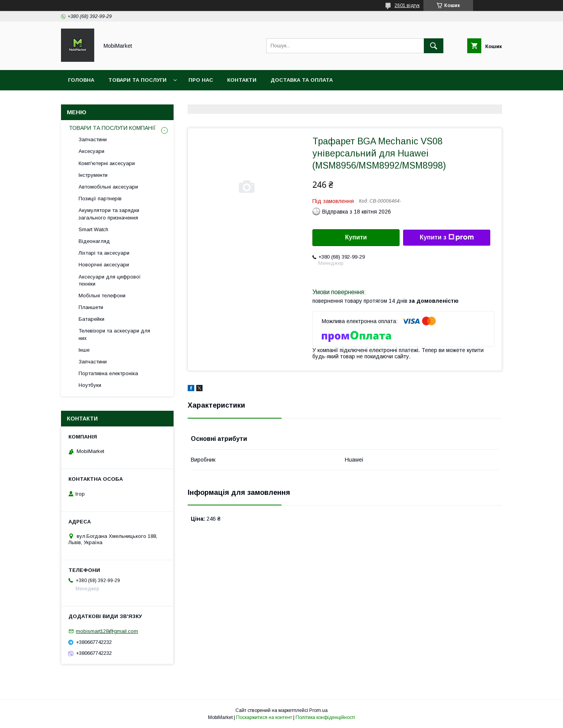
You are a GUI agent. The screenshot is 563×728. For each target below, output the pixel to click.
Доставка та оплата (302, 80)
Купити (356, 237)
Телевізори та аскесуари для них (114, 334)
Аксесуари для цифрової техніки (110, 280)
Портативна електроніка (108, 373)
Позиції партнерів (100, 199)
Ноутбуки (90, 385)
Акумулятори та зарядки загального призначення (109, 214)
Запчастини (93, 139)
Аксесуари (91, 151)
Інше (84, 350)
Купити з (446, 237)
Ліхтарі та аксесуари (104, 253)
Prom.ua (318, 710)
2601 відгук (407, 5)
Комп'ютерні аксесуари (107, 163)
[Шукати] (434, 46)
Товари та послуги (137, 80)
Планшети (91, 307)
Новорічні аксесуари (104, 265)
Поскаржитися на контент (264, 717)
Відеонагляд (94, 241)
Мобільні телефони (102, 296)
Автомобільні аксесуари (108, 187)
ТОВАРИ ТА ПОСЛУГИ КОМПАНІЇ (112, 128)
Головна (81, 80)
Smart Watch (93, 229)
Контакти (242, 80)
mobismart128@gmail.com (107, 631)
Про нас (201, 80)
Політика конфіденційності (325, 717)
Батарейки (91, 319)
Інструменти (93, 175)
